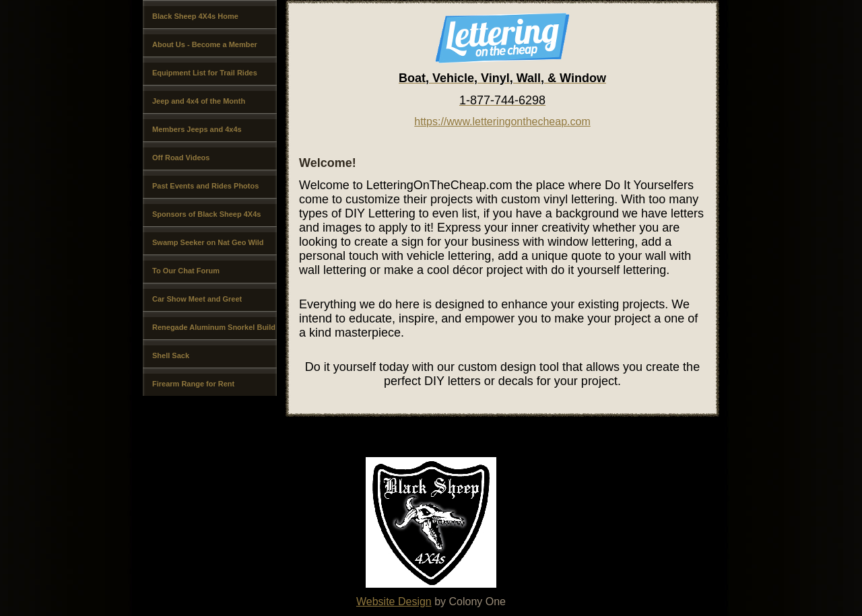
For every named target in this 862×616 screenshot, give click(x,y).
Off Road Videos (181, 158)
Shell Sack (171, 355)
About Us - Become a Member (205, 44)
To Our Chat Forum (186, 271)
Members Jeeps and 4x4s (197, 129)
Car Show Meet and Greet (197, 299)
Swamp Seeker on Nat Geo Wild (208, 242)
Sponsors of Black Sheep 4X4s (206, 214)
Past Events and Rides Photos (205, 186)
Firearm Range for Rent (193, 384)
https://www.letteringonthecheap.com (502, 122)
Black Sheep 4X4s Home (195, 16)
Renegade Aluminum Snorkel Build (214, 327)
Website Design (394, 602)
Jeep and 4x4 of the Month (199, 101)
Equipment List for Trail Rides (205, 73)
